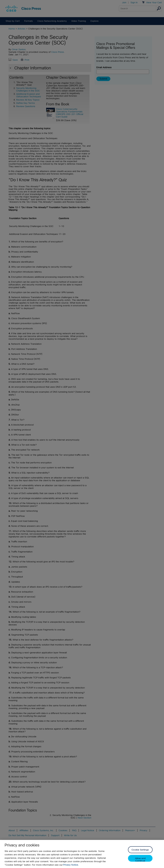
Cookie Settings (140, 850)
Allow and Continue (140, 860)
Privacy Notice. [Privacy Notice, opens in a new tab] (71, 865)
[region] (82, 854)
